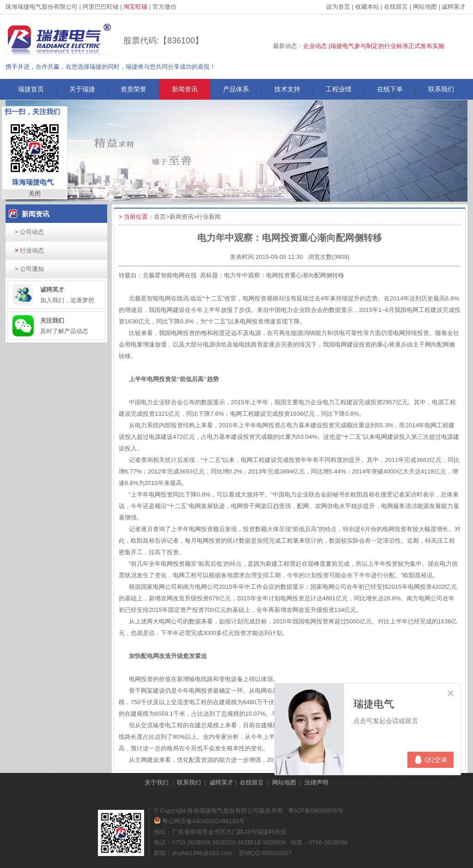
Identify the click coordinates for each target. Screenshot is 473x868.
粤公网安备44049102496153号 (199, 821)
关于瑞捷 (82, 89)
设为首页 (338, 7)
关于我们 (157, 782)
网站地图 (425, 7)
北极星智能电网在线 (170, 275)
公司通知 (29, 269)
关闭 (35, 194)
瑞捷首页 (31, 89)
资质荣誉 (133, 89)
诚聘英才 (454, 7)
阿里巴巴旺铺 (101, 7)
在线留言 (396, 7)
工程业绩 (339, 89)
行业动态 (29, 250)
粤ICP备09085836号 (316, 811)
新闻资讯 (185, 89)
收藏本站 (367, 7)
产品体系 (236, 89)
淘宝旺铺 (135, 7)
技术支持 (287, 89)
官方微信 (164, 7)
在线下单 (390, 89)
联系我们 (441, 89)
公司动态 (29, 232)
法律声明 (316, 782)
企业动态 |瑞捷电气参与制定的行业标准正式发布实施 (374, 46)
